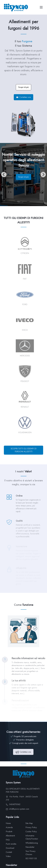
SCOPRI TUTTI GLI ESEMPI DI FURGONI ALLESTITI (24, 450)
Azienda (9, 827)
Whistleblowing (32, 843)
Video (8, 856)
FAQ (8, 840)
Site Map (29, 823)
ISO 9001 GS (31, 858)
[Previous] (4, 175)
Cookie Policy (31, 832)
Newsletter (30, 847)
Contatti (9, 852)
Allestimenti (10, 836)
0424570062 (13, 804)
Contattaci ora (23, 97)
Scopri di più (23, 87)
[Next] (43, 175)
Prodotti (9, 832)
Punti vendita (11, 844)
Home (8, 823)
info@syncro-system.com (17, 809)
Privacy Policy (31, 827)
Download (10, 848)
